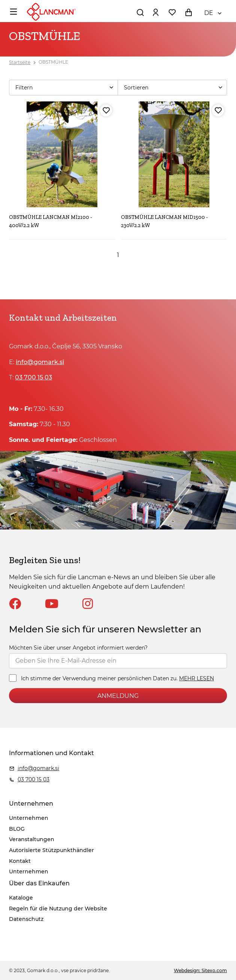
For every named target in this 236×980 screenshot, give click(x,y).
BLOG (17, 829)
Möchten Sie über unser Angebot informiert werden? (78, 648)
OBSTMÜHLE (53, 62)
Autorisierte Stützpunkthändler (52, 850)
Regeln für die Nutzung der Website (58, 909)
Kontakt (20, 861)
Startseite (20, 62)
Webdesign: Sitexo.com (200, 970)
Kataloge (21, 898)
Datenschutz (26, 919)
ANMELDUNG (118, 696)
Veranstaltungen (32, 839)
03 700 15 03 (34, 377)
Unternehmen (29, 818)
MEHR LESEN (196, 678)
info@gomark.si (40, 362)
